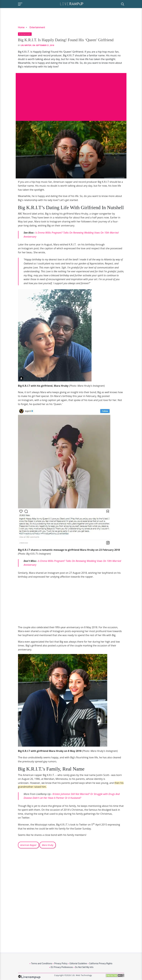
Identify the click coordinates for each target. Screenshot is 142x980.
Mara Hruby (48, 845)
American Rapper (29, 845)
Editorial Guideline (78, 963)
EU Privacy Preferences (62, 967)
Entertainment (37, 27)
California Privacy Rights (101, 963)
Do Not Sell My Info (84, 967)
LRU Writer (26, 45)
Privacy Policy (61, 963)
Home (21, 27)
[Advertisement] (71, 95)
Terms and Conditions (42, 963)
